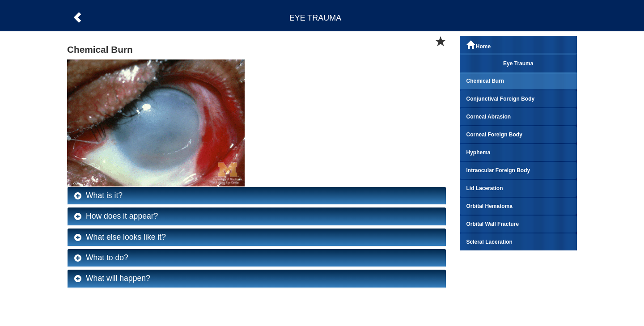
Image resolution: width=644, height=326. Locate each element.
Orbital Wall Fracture (493, 224)
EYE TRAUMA (316, 18)
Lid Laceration (485, 188)
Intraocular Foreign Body (498, 170)
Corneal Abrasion (489, 117)
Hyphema (479, 152)
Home (479, 45)
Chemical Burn (485, 81)
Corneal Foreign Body (494, 135)
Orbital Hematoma (489, 206)
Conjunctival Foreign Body (501, 99)
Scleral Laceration (489, 242)
